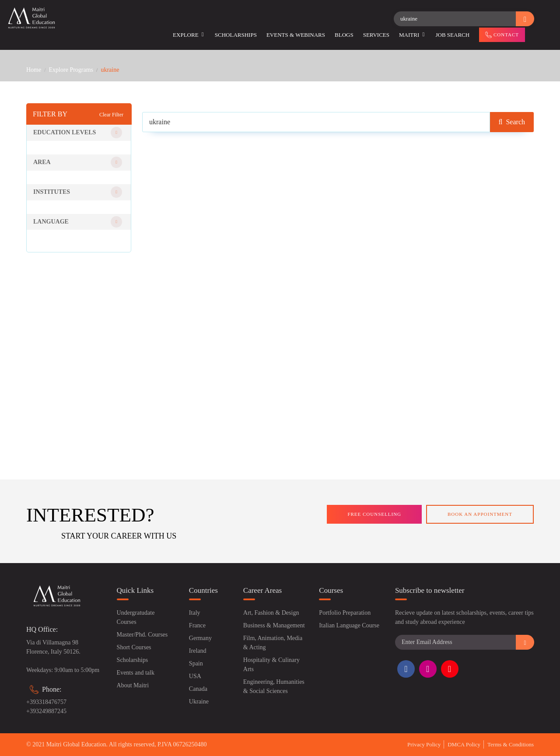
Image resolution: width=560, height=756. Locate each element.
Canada (198, 689)
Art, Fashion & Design (271, 613)
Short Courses (134, 647)
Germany (200, 638)
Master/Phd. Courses (142, 635)
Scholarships (236, 35)
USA (195, 676)
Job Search (453, 35)
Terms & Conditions (511, 744)
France (197, 625)
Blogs (344, 35)
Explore (189, 35)
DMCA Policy (464, 744)
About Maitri (133, 685)
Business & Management (274, 625)
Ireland (198, 651)
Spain (196, 663)
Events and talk (136, 673)
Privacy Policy (424, 744)
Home (34, 70)
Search (512, 122)
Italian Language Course (349, 625)
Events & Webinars (296, 35)
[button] (79, 133)
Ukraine (199, 702)
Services (376, 35)
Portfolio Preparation (345, 613)
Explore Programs (71, 70)
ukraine (110, 70)
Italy (195, 613)
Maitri (412, 35)
